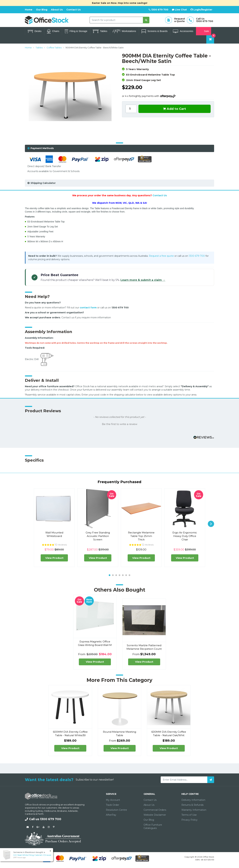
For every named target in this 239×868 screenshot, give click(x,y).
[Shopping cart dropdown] (210, 39)
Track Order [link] (113, 805)
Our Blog (42, 10)
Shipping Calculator (43, 183)
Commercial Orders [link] (155, 810)
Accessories (183, 31)
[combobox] (116, 20)
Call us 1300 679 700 (43, 819)
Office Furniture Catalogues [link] (153, 826)
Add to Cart (175, 109)
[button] (119, 424)
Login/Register (201, 10)
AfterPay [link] (111, 815)
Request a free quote (161, 256)
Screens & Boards (155, 31)
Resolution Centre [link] (116, 810)
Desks (35, 31)
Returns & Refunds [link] (192, 805)
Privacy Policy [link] (189, 820)
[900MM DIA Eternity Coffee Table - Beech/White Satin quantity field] (131, 109)
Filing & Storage (76, 31)
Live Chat (179, 10)
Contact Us (74, 10)
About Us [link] (149, 805)
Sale (204, 31)
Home (29, 10)
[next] (211, 524)
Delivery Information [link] (193, 800)
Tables (100, 31)
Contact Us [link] (150, 800)
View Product (54, 558)
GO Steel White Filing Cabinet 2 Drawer (32, 855)
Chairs (53, 31)
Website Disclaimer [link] (155, 815)
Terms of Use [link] (189, 815)
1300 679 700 (159, 10)
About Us (57, 10)
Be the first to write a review (120, 424)
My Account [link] (113, 800)
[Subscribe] (211, 780)
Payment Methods (42, 148)
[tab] (119, 148)
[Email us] (28, 827)
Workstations (124, 31)
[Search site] (146, 20)
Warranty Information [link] (194, 810)
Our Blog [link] (149, 820)
